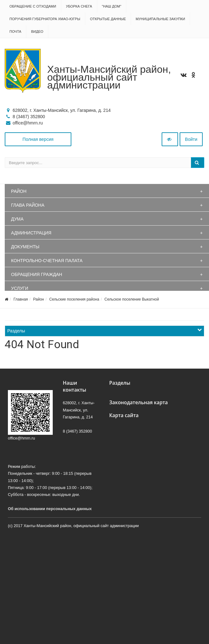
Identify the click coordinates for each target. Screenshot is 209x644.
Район (19, 191)
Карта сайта (124, 415)
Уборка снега (79, 6)
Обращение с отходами (33, 6)
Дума (17, 219)
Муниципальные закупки (160, 19)
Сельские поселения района (74, 299)
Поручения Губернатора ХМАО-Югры (45, 19)
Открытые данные (108, 19)
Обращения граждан (37, 274)
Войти (191, 139)
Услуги (20, 288)
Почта (15, 32)
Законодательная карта (139, 402)
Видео (37, 32)
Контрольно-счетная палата (47, 261)
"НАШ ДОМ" (112, 6)
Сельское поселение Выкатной (132, 299)
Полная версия (38, 139)
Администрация (31, 233)
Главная (21, 299)
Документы (25, 247)
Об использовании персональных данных (50, 509)
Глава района (28, 205)
